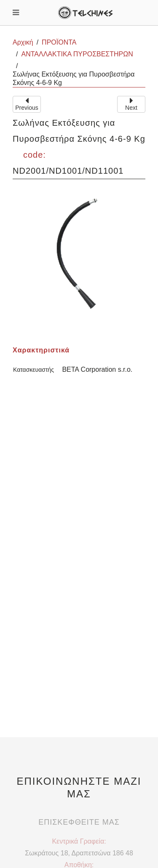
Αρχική (23, 42)
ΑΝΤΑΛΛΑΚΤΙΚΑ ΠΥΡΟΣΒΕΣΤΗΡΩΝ (77, 54)
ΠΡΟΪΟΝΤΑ (59, 42)
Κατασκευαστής (33, 370)
